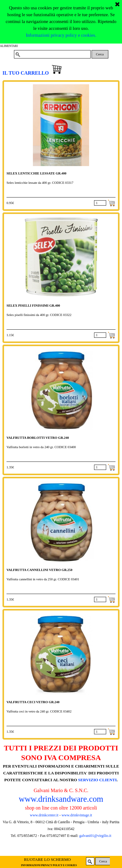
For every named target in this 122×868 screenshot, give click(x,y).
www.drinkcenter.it (44, 815)
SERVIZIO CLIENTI (97, 780)
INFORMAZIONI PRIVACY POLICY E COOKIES (49, 865)
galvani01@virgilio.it (95, 836)
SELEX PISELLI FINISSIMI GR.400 (33, 306)
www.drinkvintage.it (76, 815)
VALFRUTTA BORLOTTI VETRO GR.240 (38, 438)
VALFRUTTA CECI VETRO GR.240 (33, 702)
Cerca (100, 54)
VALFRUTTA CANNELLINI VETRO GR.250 (39, 570)
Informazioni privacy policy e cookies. (61, 11)
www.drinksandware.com (61, 799)
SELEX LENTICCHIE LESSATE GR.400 (36, 173)
